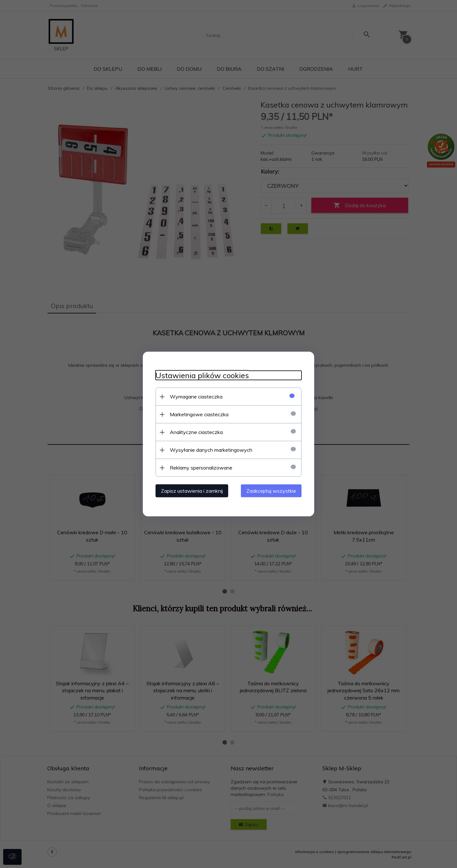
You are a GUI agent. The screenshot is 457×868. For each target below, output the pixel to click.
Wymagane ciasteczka (196, 397)
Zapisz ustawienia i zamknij (192, 491)
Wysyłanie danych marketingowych (211, 450)
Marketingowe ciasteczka (199, 414)
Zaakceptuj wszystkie (271, 491)
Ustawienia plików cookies (202, 375)
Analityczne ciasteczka (196, 432)
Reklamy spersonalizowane (201, 468)
